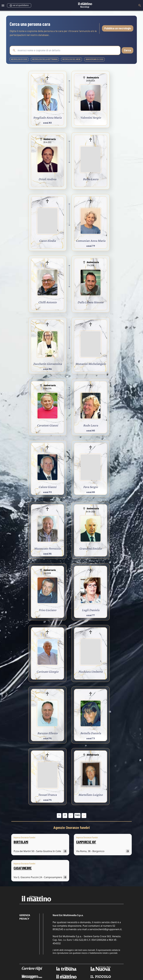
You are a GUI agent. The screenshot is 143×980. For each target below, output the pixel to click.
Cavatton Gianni (47, 425)
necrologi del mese (71, 59)
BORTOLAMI (21, 842)
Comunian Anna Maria (91, 241)
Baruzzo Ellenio (47, 733)
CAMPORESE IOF (86, 842)
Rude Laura (91, 425)
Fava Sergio (91, 487)
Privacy (24, 919)
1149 (77, 815)
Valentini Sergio (91, 117)
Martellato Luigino (91, 795)
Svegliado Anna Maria (47, 117)
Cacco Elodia (47, 241)
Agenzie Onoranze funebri (72, 828)
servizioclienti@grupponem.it (105, 929)
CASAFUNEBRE (23, 868)
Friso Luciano (47, 610)
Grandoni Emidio (91, 548)
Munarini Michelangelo (91, 364)
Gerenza (25, 915)
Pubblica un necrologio (118, 28)
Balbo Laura (91, 179)
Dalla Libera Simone (91, 302)
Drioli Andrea (47, 179)
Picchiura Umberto (91, 672)
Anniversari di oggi (94, 59)
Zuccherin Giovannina (47, 364)
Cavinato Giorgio (47, 672)
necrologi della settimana (45, 59)
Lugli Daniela (91, 610)
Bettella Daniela (91, 733)
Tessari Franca (47, 795)
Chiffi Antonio (47, 302)
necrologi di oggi (19, 59)
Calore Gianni (47, 487)
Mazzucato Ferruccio (47, 548)
